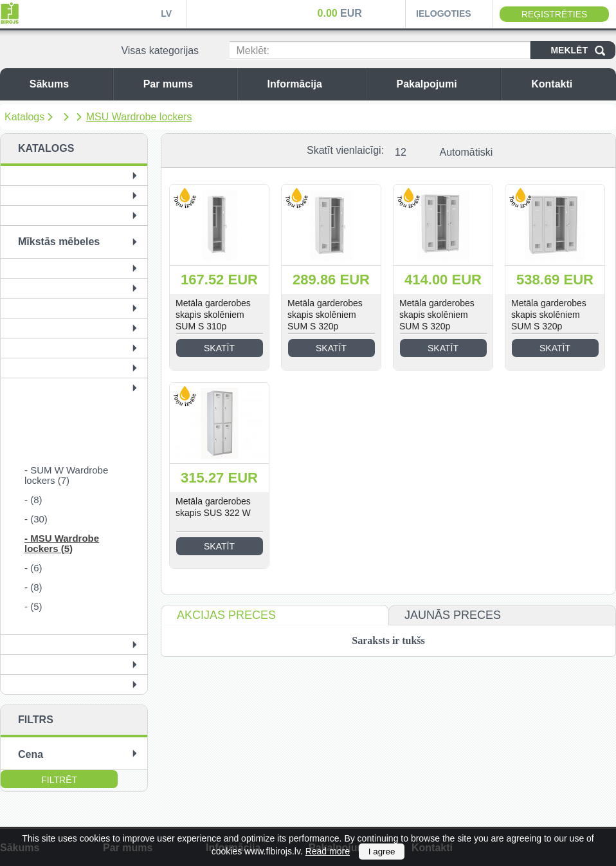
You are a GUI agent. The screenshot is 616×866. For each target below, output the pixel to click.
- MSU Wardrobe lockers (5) (62, 543)
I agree (382, 852)
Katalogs (24, 117)
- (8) (33, 500)
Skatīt (219, 348)
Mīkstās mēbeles (59, 242)
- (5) (33, 606)
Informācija (313, 84)
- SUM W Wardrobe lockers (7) (66, 475)
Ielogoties (444, 14)
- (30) (36, 519)
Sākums (68, 84)
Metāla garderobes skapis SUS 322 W (213, 507)
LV (166, 14)
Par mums (187, 84)
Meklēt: (253, 51)
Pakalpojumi (445, 84)
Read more (328, 851)
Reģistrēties (555, 14)
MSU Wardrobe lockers (139, 117)
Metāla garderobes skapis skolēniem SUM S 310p (213, 315)
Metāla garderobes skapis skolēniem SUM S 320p (325, 315)
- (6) (33, 568)
